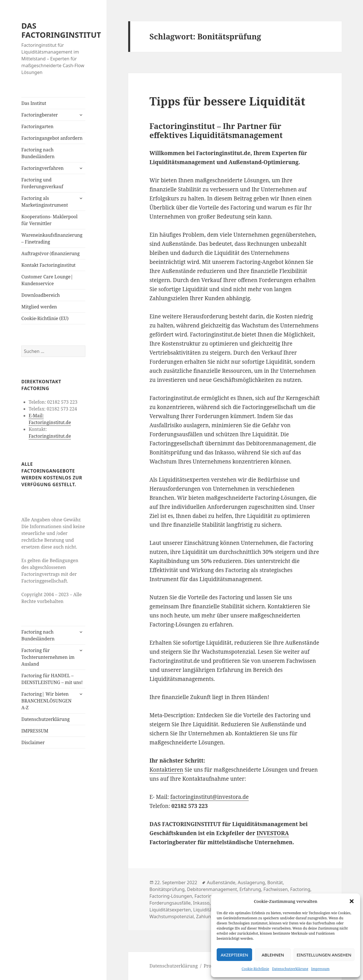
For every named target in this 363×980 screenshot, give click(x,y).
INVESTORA (273, 833)
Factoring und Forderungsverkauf (42, 183)
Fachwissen (276, 889)
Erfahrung (250, 889)
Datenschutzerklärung (290, 969)
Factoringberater (39, 115)
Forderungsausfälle (170, 903)
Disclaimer (33, 742)
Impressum (320, 969)
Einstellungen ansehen (324, 955)
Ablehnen (273, 955)
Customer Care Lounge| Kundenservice (47, 280)
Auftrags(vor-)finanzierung (50, 253)
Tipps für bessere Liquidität (227, 101)
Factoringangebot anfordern (52, 138)
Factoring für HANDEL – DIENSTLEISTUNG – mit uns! (52, 679)
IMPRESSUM (35, 731)
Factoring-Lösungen (171, 896)
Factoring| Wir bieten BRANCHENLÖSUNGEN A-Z (46, 701)
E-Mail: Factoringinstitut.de (50, 419)
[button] (352, 901)
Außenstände (221, 882)
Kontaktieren (166, 770)
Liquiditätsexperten (170, 910)
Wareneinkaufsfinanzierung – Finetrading (52, 238)
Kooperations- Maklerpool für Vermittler (49, 220)
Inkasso (201, 903)
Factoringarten (37, 126)
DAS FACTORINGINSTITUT (61, 30)
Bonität (275, 882)
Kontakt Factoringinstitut (48, 265)
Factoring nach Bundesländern (38, 153)
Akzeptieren (234, 955)
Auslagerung (251, 882)
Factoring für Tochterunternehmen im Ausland (48, 657)
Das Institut (34, 103)
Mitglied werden (39, 307)
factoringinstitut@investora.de (210, 797)
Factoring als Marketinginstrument (45, 202)
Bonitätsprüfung (167, 889)
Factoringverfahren (42, 168)
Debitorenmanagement (212, 889)
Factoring (300, 889)
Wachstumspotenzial (172, 916)
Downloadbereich (41, 295)
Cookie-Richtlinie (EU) (45, 318)
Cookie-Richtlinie (255, 969)
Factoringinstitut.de (50, 436)
